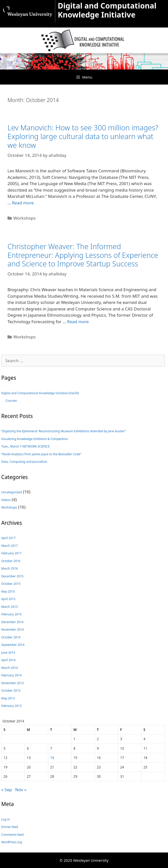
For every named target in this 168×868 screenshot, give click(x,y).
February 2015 (11, 614)
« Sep (6, 790)
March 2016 (9, 568)
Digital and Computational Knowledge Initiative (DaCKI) (40, 393)
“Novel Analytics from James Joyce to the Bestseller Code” (41, 454)
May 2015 (8, 591)
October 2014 (11, 637)
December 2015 (12, 576)
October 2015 (11, 584)
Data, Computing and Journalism (24, 462)
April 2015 (8, 599)
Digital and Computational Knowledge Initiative (107, 10)
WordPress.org (12, 842)
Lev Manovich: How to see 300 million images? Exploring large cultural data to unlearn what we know (83, 136)
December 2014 (12, 622)
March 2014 (9, 668)
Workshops (24, 218)
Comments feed (12, 835)
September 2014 (13, 645)
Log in (6, 819)
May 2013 (8, 698)
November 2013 (12, 683)
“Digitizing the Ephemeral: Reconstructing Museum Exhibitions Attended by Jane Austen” (63, 431)
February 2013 (11, 706)
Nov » (21, 790)
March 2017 (9, 546)
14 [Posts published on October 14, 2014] (52, 758)
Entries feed (10, 827)
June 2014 (8, 653)
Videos (6, 500)
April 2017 (8, 538)
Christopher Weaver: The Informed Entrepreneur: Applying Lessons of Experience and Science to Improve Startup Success (83, 255)
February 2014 (11, 675)
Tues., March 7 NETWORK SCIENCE (25, 446)
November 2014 (12, 629)
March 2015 (9, 607)
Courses (11, 401)
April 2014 (8, 660)
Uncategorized (11, 492)
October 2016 (11, 561)
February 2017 (11, 553)
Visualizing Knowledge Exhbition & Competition (35, 439)
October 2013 (11, 691)
